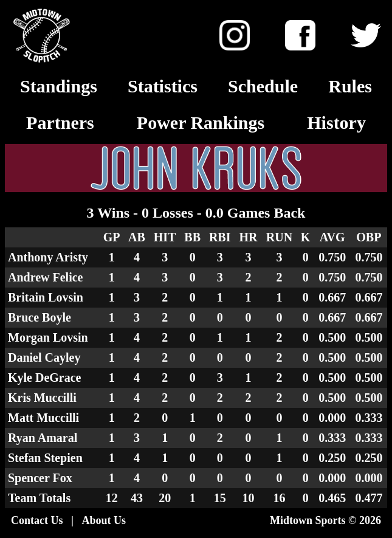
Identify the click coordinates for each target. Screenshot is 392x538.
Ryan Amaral (43, 438)
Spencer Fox (40, 478)
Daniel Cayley (44, 357)
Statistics (163, 86)
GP (112, 237)
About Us (104, 520)
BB (192, 237)
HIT (165, 237)
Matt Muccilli (43, 418)
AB (137, 237)
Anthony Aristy (48, 257)
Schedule (263, 86)
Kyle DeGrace (45, 378)
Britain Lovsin (46, 297)
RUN (279, 237)
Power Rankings (201, 122)
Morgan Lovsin (48, 337)
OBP (369, 237)
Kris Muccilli (42, 398)
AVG (332, 237)
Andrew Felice (46, 277)
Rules (350, 86)
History (336, 122)
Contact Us (37, 520)
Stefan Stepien (45, 458)
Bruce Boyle (40, 317)
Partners (60, 122)
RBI (220, 237)
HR (248, 237)
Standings (59, 86)
